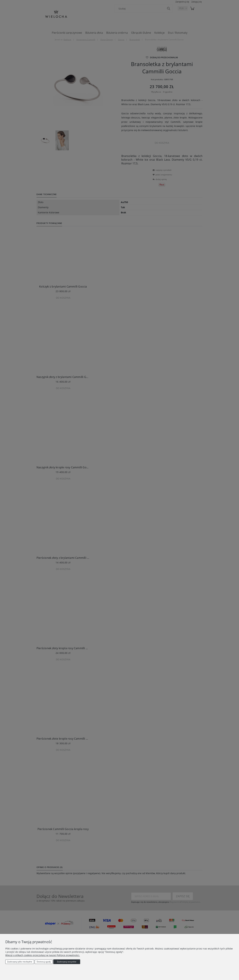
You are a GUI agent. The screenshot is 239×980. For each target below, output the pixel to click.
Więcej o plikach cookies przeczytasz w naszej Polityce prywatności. (43, 955)
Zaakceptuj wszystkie (67, 962)
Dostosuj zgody (44, 962)
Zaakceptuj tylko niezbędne (20, 962)
